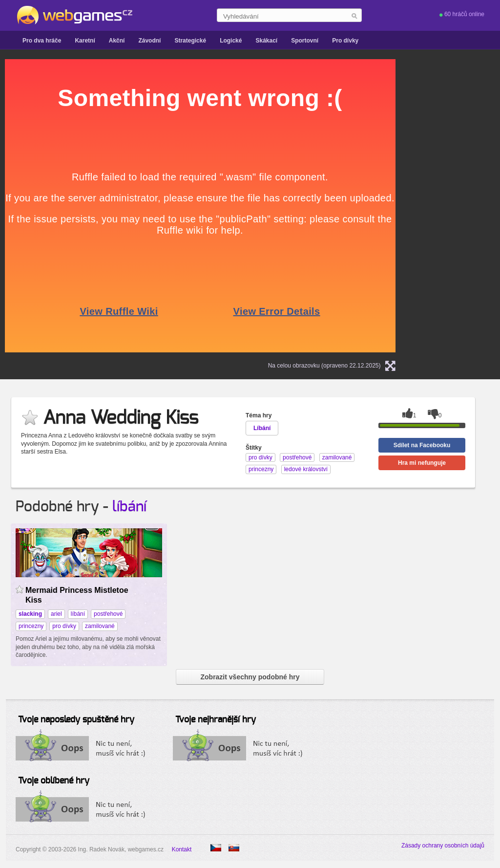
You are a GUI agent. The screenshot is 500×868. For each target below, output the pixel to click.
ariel (56, 614)
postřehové (108, 614)
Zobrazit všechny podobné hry (250, 677)
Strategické (190, 41)
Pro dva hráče (42, 41)
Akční (117, 41)
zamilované (100, 626)
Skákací (266, 41)
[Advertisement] (465, 206)
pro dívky (64, 626)
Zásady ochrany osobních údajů (443, 846)
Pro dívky (345, 41)
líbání (129, 507)
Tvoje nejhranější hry (216, 720)
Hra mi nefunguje (422, 463)
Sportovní (305, 41)
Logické (231, 41)
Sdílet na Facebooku (422, 445)
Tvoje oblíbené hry (54, 781)
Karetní (85, 41)
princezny (31, 626)
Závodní (149, 41)
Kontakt (182, 849)
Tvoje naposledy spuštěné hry (76, 720)
